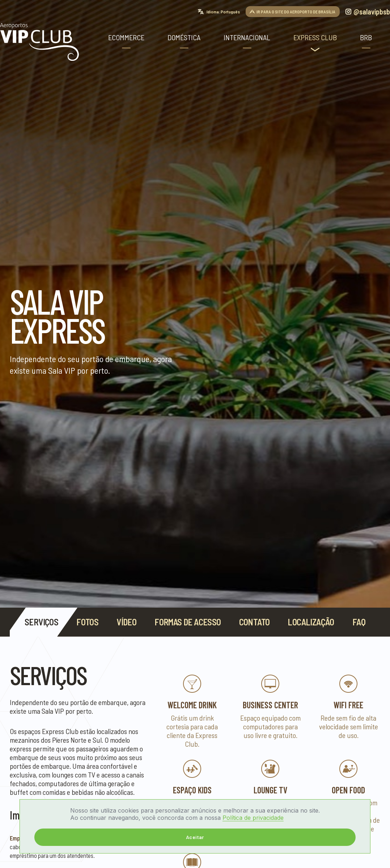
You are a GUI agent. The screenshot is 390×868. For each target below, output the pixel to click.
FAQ (359, 622)
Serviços (41, 622)
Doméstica (184, 37)
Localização (311, 622)
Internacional (247, 37)
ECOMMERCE (126, 37)
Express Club (315, 37)
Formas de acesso (188, 622)
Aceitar (195, 837)
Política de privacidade (253, 818)
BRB (366, 37)
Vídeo (126, 622)
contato (255, 622)
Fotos (87, 622)
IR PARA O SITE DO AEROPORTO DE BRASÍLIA (296, 12)
